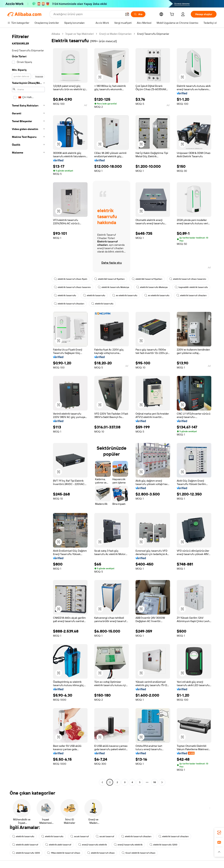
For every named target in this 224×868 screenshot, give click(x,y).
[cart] (173, 15)
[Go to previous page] (102, 782)
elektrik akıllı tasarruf (25, 845)
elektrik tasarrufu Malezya (113, 287)
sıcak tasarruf (80, 836)
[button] (127, 14)
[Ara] (138, 14)
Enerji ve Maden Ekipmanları (115, 34)
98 (155, 782)
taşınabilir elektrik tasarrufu (191, 287)
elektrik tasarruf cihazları (192, 295)
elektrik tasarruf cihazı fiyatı (71, 279)
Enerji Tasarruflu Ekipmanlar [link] (153, 34)
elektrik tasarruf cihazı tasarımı (188, 279)
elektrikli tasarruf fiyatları (109, 279)
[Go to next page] (162, 782)
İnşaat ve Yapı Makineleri (80, 34)
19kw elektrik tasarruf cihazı (64, 853)
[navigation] (28, 409)
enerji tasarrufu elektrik (92, 845)
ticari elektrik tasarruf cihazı (139, 853)
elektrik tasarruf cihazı (101, 853)
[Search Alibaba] (88, 14)
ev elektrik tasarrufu (125, 295)
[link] (219, 833)
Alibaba (56, 34)
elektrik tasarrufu (65, 295)
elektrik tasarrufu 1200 (163, 845)
